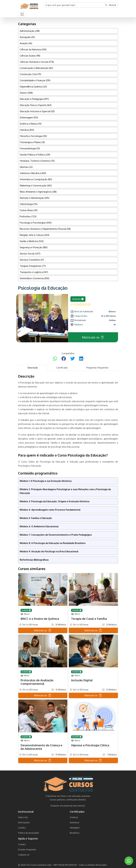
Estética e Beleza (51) (31, 124)
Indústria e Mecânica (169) (33, 173)
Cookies (22, 828)
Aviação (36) (26, 43)
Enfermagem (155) (29, 118)
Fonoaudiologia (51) (30, 148)
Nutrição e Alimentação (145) (34, 198)
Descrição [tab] (33, 368)
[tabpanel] (68, 569)
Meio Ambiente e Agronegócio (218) (38, 192)
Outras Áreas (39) (29, 210)
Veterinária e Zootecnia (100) (34, 278)
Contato (22, 844)
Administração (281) (30, 31)
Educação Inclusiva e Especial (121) (37, 111)
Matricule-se (43, 630)
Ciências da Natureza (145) (33, 49)
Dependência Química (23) (33, 87)
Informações (24, 822)
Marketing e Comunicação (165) (36, 186)
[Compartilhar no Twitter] (73, 359)
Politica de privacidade (29, 833)
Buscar (111, 5)
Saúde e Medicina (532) (32, 241)
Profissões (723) (28, 216)
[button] (22, 14)
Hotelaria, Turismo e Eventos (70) (37, 161)
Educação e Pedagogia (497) (34, 99)
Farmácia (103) (27, 130)
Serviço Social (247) (30, 254)
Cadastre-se (24, 855)
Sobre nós (23, 817)
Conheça (74, 817)
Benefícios (75, 833)
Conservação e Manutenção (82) (36, 68)
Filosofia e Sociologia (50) (33, 136)
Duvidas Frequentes (27, 850)
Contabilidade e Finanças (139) (35, 80)
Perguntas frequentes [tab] (97, 368)
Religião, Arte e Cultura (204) (34, 235)
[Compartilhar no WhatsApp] (55, 359)
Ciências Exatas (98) (30, 56)
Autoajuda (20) (27, 37)
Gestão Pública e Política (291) (35, 155)
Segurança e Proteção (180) (34, 247)
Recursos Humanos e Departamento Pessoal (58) (45, 229)
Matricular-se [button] (93, 337)
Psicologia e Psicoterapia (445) (36, 223)
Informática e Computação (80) (36, 179)
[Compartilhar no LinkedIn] (81, 359)
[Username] (74, 5)
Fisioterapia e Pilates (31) (32, 142)
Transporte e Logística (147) (34, 272)
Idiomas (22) (26, 167)
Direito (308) (26, 93)
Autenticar (75, 822)
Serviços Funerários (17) (32, 260)
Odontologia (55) (29, 204)
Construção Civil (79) (30, 74)
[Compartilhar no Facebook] (64, 359)
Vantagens (75, 828)
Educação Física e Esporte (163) (36, 105)
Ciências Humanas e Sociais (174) (37, 62)
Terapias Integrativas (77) (33, 266)
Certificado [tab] (62, 368)
